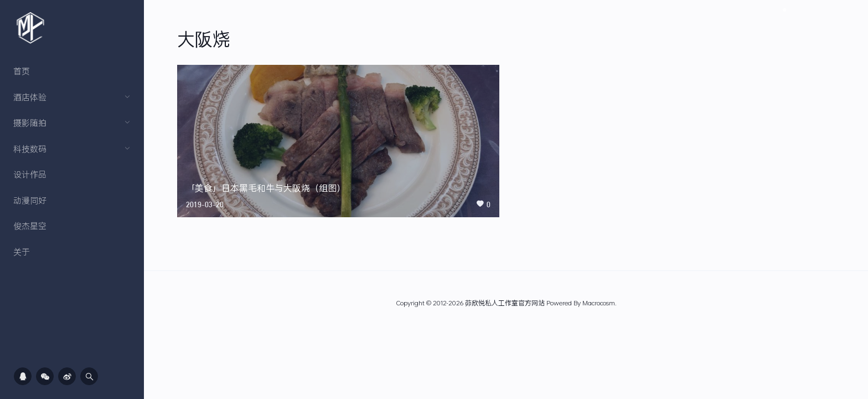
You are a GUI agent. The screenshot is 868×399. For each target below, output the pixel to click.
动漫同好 (30, 200)
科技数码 (72, 149)
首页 (22, 71)
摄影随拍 (72, 122)
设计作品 (30, 174)
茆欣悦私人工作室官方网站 (505, 303)
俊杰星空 (30, 226)
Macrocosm (599, 303)
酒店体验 (72, 97)
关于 (22, 252)
